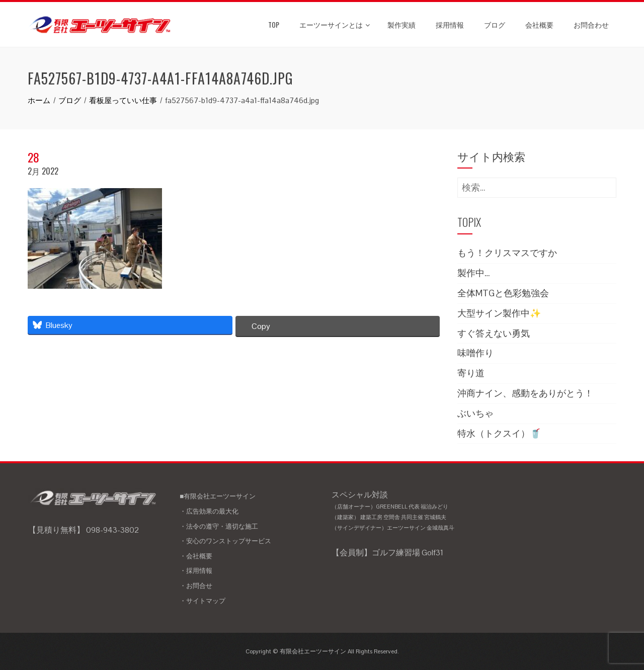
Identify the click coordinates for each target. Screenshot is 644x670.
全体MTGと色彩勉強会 (503, 293)
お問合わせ (591, 24)
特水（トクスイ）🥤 (499, 433)
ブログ (495, 24)
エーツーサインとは (335, 24)
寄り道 (471, 373)
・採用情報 (196, 571)
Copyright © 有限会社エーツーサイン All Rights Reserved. (322, 651)
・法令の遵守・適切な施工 (219, 526)
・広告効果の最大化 (209, 511)
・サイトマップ (203, 601)
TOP (274, 24)
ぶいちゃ (475, 413)
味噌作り (475, 353)
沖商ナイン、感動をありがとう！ (525, 393)
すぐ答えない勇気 (494, 333)
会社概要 (539, 24)
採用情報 (450, 24)
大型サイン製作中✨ (499, 313)
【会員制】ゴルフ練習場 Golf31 (387, 553)
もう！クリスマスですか (507, 253)
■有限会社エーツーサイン (218, 496)
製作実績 (401, 24)
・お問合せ (196, 586)
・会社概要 (196, 556)
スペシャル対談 (398, 511)
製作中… (474, 273)
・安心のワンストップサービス (225, 541)
